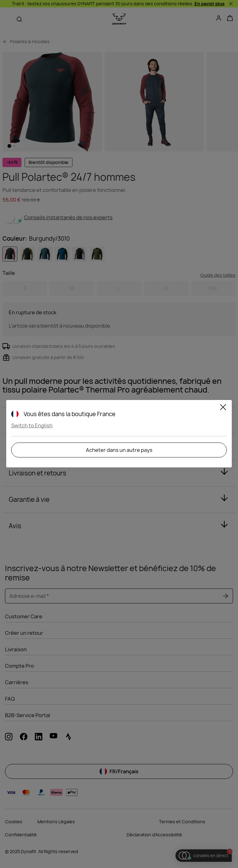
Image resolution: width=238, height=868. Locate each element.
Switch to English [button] (32, 425)
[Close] (223, 408)
